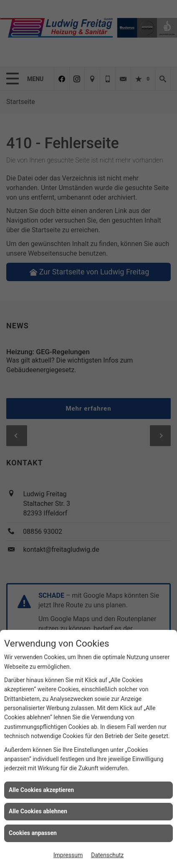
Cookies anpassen (33, 833)
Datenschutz (107, 855)
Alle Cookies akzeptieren (41, 790)
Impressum (68, 855)
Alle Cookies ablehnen (38, 811)
